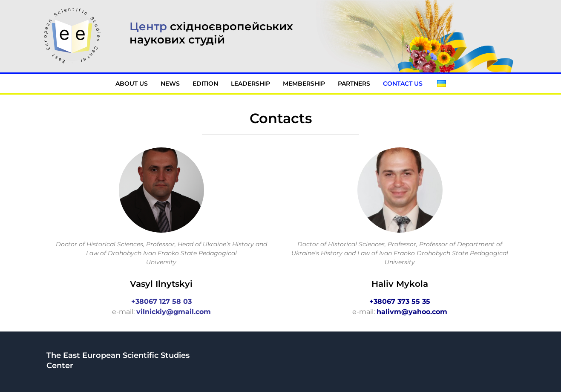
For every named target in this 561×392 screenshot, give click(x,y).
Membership (304, 84)
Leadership (250, 84)
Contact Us (404, 84)
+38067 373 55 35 (400, 301)
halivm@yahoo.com (412, 312)
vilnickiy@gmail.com (174, 312)
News (170, 84)
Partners (354, 84)
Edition (205, 84)
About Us (132, 84)
